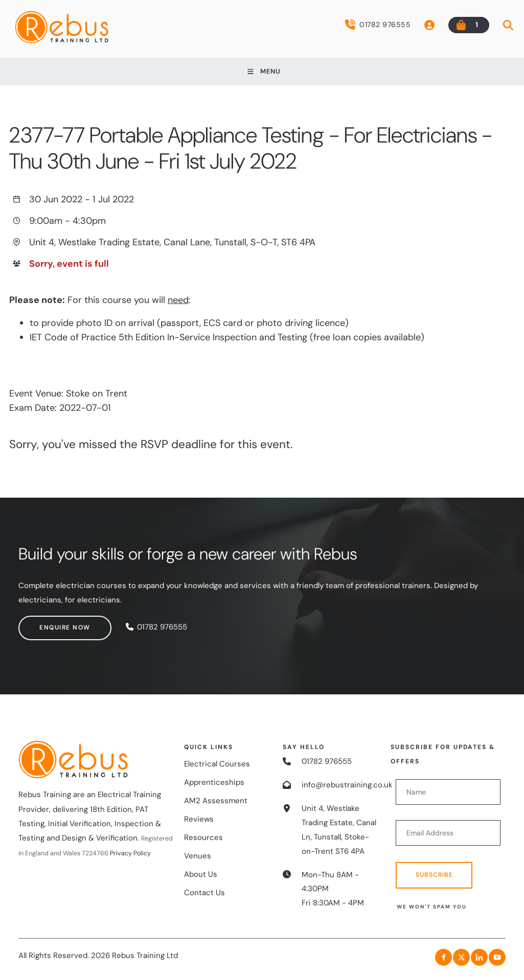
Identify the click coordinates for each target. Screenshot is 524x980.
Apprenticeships (214, 782)
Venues (198, 856)
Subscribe (434, 875)
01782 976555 (378, 25)
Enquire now (44, 622)
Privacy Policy (130, 853)
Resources (203, 837)
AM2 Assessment (216, 801)
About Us (201, 874)
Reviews (199, 819)
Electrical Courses (217, 764)
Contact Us (204, 893)
